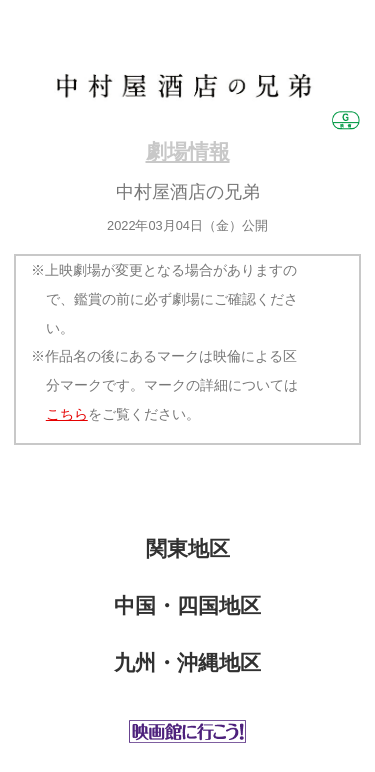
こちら (67, 414)
